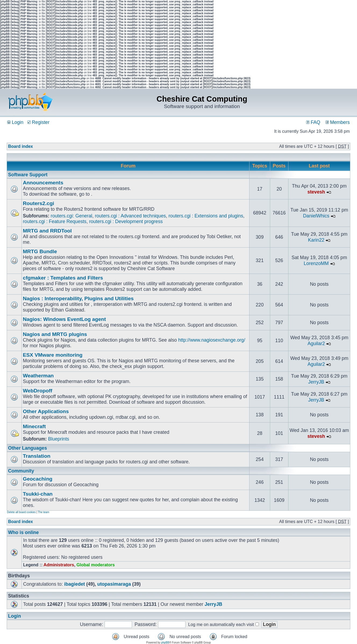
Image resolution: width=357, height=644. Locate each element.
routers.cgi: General (72, 216)
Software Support (28, 175)
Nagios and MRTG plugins (55, 334)
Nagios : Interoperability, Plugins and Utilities (78, 298)
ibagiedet (75, 584)
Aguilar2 (316, 344)
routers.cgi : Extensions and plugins (206, 216)
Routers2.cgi (38, 203)
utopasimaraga (114, 584)
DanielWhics (316, 216)
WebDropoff (38, 391)
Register (38, 122)
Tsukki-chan (38, 494)
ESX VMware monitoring (53, 355)
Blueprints (59, 439)
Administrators (59, 565)
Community (21, 471)
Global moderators (96, 565)
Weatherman (38, 376)
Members (338, 122)
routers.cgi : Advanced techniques (130, 216)
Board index (20, 146)
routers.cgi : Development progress (126, 221)
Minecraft (34, 426)
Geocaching (38, 479)
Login (15, 122)
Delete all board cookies (21, 512)
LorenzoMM (316, 263)
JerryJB (316, 382)
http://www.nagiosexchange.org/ (212, 340)
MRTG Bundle (40, 251)
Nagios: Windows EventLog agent (64, 319)
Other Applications (46, 411)
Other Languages (28, 448)
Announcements (43, 183)
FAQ (313, 122)
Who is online (23, 532)
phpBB (165, 643)
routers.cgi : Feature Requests (55, 221)
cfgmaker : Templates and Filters (63, 278)
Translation (37, 456)
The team (44, 512)
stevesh (316, 192)
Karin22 (316, 240)
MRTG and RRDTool (47, 231)
